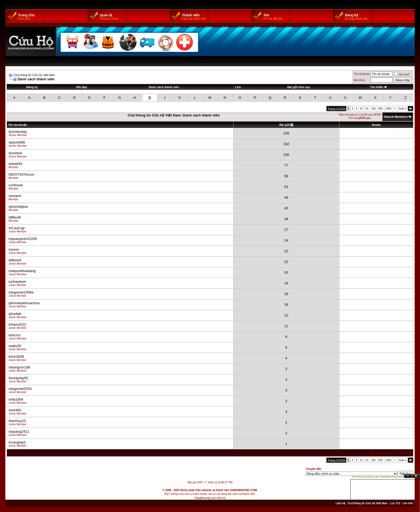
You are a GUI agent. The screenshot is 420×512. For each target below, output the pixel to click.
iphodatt (15, 314)
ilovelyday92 (18, 378)
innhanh (15, 196)
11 (361, 109)
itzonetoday (18, 132)
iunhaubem (17, 282)
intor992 (15, 410)
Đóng (416, 476)
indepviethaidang (22, 271)
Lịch (238, 87)
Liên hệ (340, 503)
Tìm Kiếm (376, 87)
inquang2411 (19, 432)
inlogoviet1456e (21, 292)
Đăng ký (32, 87)
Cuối (402, 109)
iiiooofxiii (15, 153)
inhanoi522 (17, 324)
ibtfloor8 (15, 260)
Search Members (396, 117)
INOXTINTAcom (21, 174)
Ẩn (408, 476)
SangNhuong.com (205, 498)
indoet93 (15, 164)
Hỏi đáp (82, 87)
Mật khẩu (359, 80)
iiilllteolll (15, 217)
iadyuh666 (17, 142)
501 (381, 109)
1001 (389, 109)
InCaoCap (17, 228)
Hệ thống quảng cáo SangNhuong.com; (378, 477)
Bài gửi (284, 125)
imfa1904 (16, 399)
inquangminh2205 (23, 239)
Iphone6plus (18, 207)
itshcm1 (15, 335)
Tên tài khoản (362, 74)
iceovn (14, 249)
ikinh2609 (16, 357)
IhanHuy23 (17, 421)
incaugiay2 (17, 442)
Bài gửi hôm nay (299, 87)
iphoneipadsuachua (24, 303)
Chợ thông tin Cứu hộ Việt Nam (34, 75)
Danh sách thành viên (164, 87)
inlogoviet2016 (20, 389)
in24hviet (16, 185)
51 (367, 109)
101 (374, 109)
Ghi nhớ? (402, 75)
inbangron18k (19, 367)
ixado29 (15, 346)
